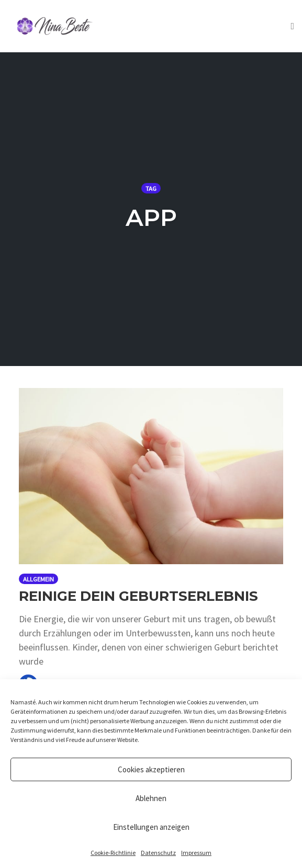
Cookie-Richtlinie (113, 853)
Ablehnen (151, 798)
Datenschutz (158, 853)
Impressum (196, 853)
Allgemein (38, 579)
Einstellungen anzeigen (151, 827)
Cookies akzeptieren (151, 769)
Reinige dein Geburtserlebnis (138, 596)
